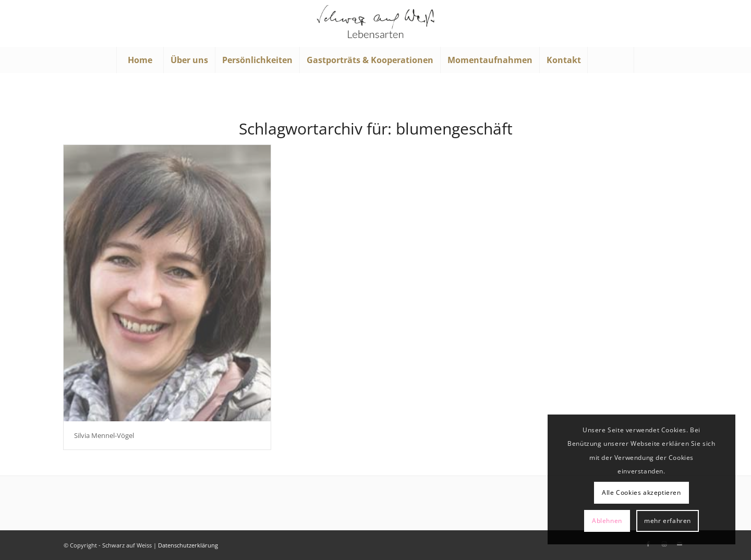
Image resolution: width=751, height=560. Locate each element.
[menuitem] (140, 60)
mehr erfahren (668, 521)
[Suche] (611, 60)
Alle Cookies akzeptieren (641, 492)
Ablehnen (607, 521)
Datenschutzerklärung (188, 545)
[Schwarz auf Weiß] (375, 23)
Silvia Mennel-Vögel (104, 435)
